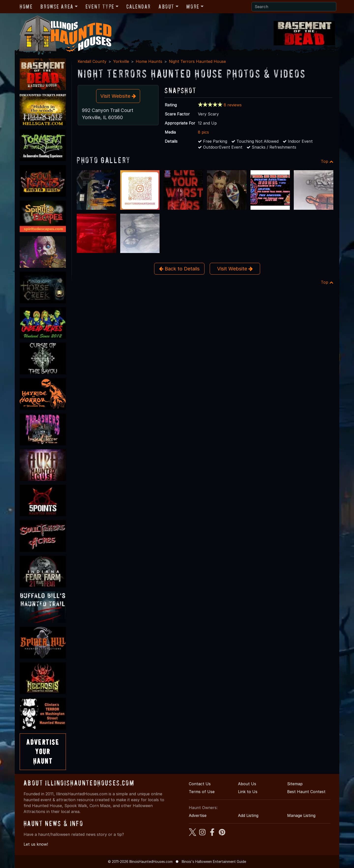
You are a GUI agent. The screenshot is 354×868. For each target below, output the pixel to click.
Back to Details (179, 269)
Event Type (100, 7)
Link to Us (248, 792)
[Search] (294, 7)
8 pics (203, 132)
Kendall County (92, 61)
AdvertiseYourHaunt (43, 752)
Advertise (198, 815)
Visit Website (118, 96)
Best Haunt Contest (306, 792)
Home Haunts (149, 61)
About (166, 7)
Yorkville (121, 61)
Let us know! (36, 844)
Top (327, 161)
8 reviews (233, 105)
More (193, 7)
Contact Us (200, 784)
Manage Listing (301, 815)
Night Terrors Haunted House (197, 61)
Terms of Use (202, 792)
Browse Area (57, 7)
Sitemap (295, 784)
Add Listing (248, 815)
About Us (247, 784)
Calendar (139, 7)
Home (26, 7)
